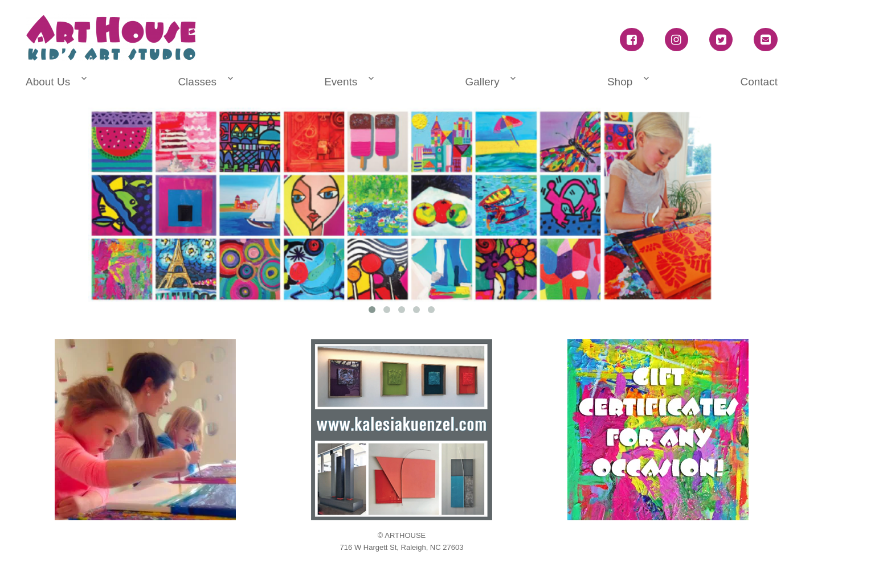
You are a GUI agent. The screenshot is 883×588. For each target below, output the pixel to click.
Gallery (482, 82)
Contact (759, 82)
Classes (197, 82)
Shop (620, 82)
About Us (48, 82)
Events (341, 82)
